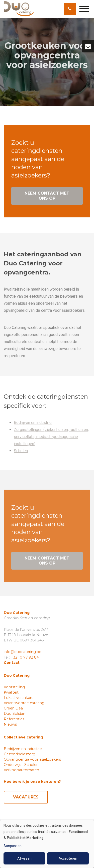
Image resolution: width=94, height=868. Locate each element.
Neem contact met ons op (47, 196)
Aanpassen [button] (13, 846)
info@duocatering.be (23, 652)
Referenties (14, 719)
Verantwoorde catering (24, 703)
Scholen (21, 452)
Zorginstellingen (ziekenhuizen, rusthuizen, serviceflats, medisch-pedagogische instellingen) (51, 438)
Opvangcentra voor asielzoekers (32, 759)
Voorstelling (14, 687)
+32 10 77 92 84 (25, 657)
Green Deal (14, 708)
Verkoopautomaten (21, 770)
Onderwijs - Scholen (21, 765)
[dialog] (47, 844)
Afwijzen (24, 858)
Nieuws (10, 724)
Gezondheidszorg (20, 754)
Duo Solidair (14, 714)
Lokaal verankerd (19, 698)
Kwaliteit (11, 692)
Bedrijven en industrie (33, 424)
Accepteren (68, 858)
